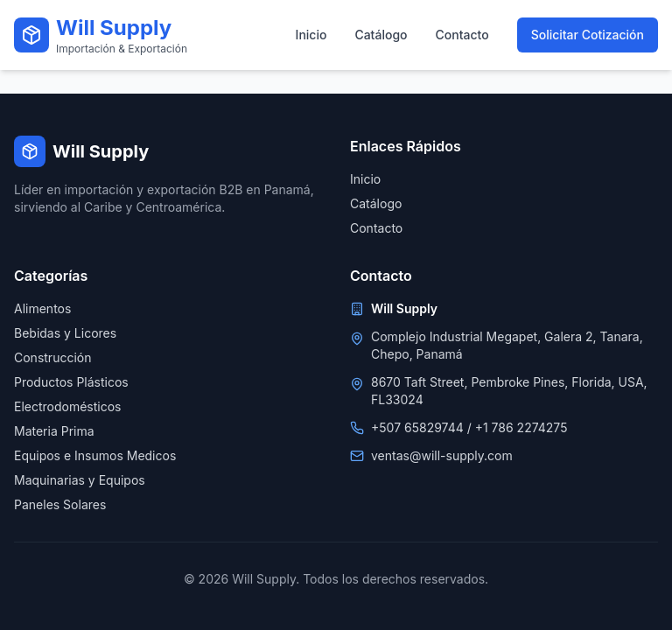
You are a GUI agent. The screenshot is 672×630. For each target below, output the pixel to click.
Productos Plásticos (71, 382)
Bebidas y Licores (65, 333)
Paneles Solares (60, 504)
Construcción (52, 357)
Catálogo (381, 35)
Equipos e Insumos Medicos (95, 455)
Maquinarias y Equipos (80, 480)
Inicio (311, 35)
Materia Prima (54, 431)
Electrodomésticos (68, 406)
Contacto (462, 35)
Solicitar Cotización (588, 35)
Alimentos (42, 308)
